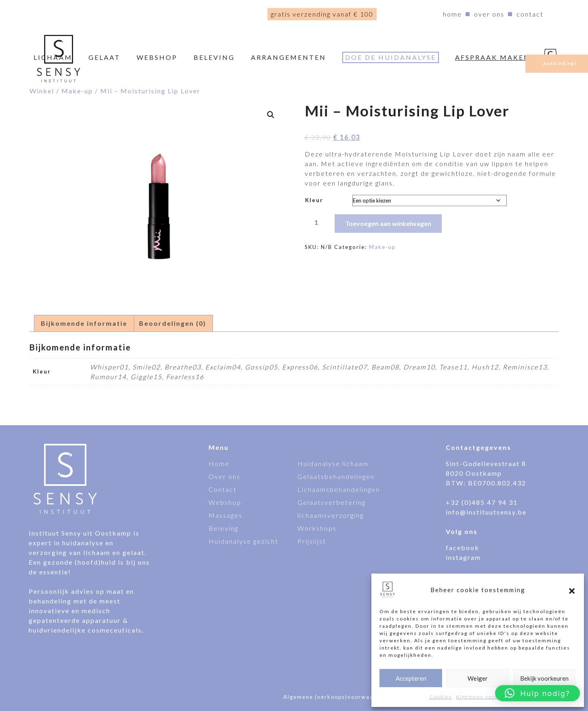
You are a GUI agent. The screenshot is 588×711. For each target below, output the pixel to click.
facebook (463, 547)
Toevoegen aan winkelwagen (388, 223)
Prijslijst (312, 541)
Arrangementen (289, 57)
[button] (572, 590)
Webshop (225, 502)
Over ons (489, 14)
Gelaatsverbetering (332, 502)
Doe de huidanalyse (391, 57)
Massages (226, 515)
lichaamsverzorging (331, 515)
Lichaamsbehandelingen (339, 489)
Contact (530, 14)
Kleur (314, 200)
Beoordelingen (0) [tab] (173, 323)
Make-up (77, 91)
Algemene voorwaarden (489, 697)
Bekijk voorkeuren (544, 678)
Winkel (42, 91)
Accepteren (411, 678)
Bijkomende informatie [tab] (84, 323)
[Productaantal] (316, 222)
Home (452, 14)
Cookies (441, 697)
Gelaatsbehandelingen (336, 476)
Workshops (317, 528)
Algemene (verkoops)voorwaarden (335, 697)
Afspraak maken (493, 57)
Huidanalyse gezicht (243, 541)
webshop (157, 57)
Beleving (214, 57)
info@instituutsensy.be (486, 512)
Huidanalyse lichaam (333, 463)
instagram (463, 557)
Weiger (478, 678)
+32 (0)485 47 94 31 (482, 502)
